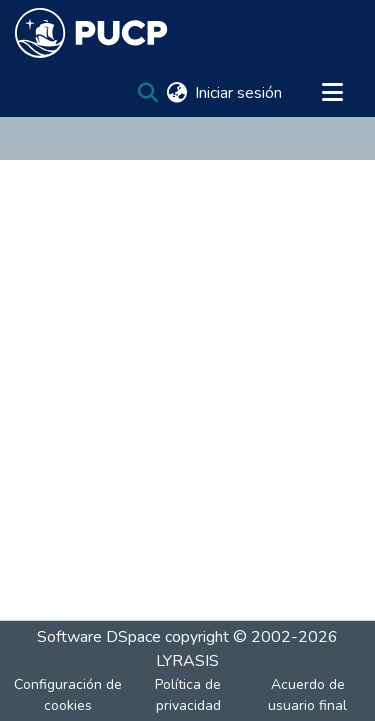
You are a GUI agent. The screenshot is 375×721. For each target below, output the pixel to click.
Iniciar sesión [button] (239, 93)
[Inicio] (91, 33)
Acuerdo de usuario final (307, 695)
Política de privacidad (188, 695)
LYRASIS (187, 661)
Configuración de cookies (68, 695)
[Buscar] (147, 93)
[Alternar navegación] (332, 93)
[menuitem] (176, 93)
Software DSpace (99, 637)
